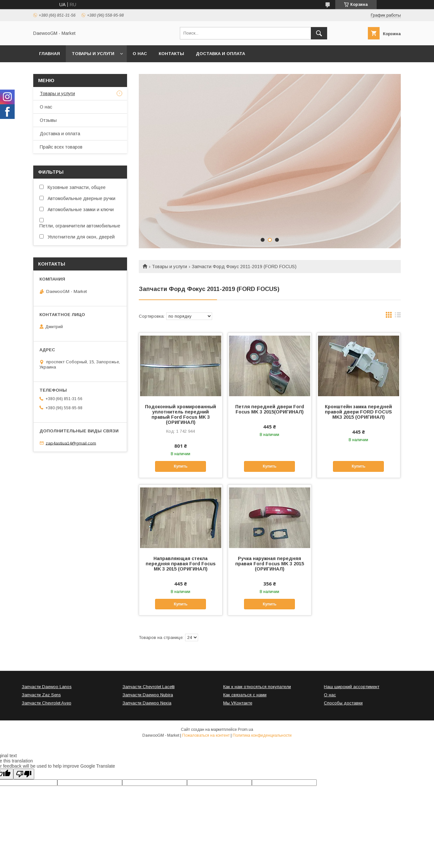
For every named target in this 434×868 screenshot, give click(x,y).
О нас (140, 54)
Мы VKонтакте (238, 703)
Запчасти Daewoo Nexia (147, 703)
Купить (181, 466)
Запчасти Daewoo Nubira (148, 695)
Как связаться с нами (245, 695)
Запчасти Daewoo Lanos (47, 687)
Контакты (171, 54)
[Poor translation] (24, 774)
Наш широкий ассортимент (352, 687)
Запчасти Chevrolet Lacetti (149, 687)
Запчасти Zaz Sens (41, 695)
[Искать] (319, 33)
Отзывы (48, 120)
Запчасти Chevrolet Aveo (47, 703)
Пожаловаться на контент (206, 735)
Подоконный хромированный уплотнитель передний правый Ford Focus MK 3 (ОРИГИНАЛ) (181, 414)
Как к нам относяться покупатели (257, 687)
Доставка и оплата (220, 54)
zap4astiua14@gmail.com (71, 443)
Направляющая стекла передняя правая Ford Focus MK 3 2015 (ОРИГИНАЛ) (181, 564)
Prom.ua (246, 730)
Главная (50, 54)
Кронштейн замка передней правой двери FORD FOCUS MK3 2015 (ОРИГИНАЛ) (358, 412)
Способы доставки (343, 703)
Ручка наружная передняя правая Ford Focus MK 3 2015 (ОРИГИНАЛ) (270, 564)
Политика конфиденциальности (262, 735)
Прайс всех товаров (61, 147)
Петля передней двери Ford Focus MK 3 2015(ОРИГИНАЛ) (270, 409)
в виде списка (398, 316)
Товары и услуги (93, 54)
